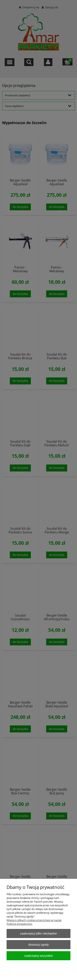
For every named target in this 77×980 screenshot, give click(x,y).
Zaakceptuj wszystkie (38, 956)
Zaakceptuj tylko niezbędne (38, 933)
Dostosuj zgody (39, 945)
